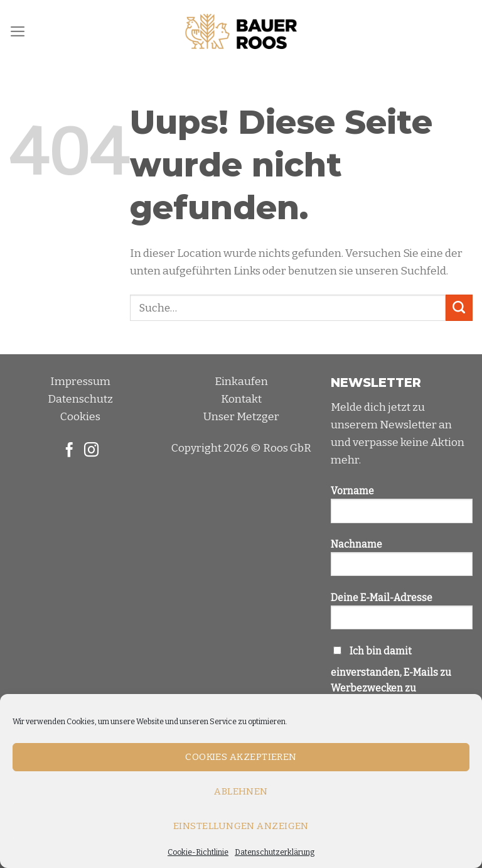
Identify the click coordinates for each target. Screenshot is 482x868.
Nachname (402, 562)
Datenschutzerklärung (275, 852)
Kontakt (241, 399)
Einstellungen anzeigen (241, 826)
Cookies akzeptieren (241, 757)
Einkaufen (241, 382)
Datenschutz (80, 399)
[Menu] (18, 31)
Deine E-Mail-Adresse (402, 616)
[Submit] (459, 308)
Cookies (80, 417)
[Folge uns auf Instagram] (91, 451)
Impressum (80, 382)
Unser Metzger (241, 417)
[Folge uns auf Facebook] (69, 451)
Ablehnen (241, 791)
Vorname (402, 509)
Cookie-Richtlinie (198, 852)
